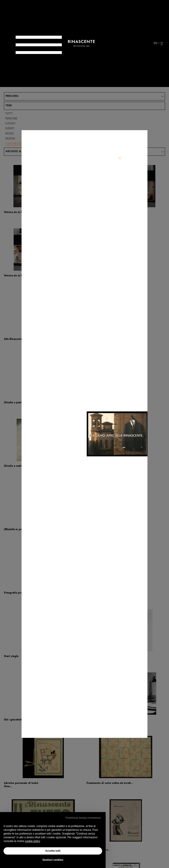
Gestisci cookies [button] (53, 860)
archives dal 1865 (81, 46)
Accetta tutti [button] (53, 851)
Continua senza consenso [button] (83, 818)
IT (162, 43)
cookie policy (32, 841)
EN (155, 43)
